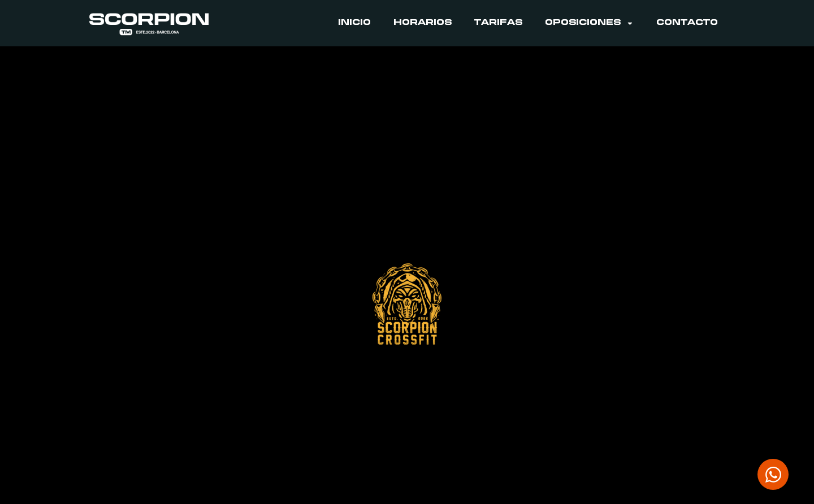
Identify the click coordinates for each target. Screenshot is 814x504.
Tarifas (498, 23)
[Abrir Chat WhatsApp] (773, 474)
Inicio (354, 23)
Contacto (687, 23)
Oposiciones (589, 23)
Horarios (423, 23)
